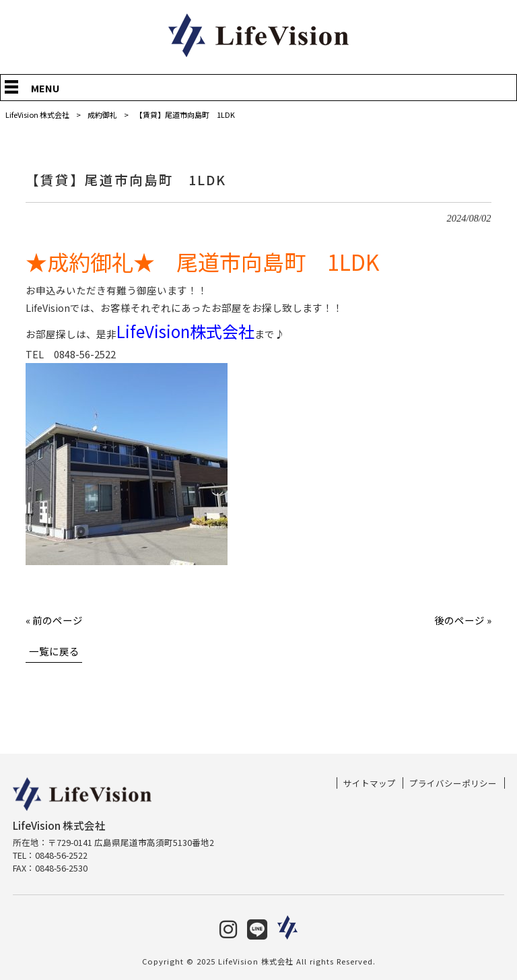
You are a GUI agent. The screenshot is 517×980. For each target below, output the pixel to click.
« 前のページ (54, 620)
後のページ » (463, 620)
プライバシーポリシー (453, 783)
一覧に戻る (54, 651)
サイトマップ (370, 783)
